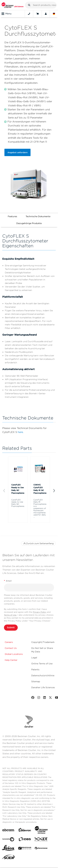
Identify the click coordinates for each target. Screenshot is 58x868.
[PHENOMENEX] (41, 849)
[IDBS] (25, 840)
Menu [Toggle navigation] (6, 14)
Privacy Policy (40, 612)
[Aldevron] (25, 831)
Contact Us (11, 648)
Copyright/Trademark (43, 642)
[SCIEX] (8, 858)
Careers (9, 642)
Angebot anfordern (17, 152)
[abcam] (8, 831)
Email (8, 581)
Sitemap (36, 681)
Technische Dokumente (38, 216)
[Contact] (29, 14)
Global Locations (14, 654)
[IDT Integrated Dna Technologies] (41, 840)
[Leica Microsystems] (8, 849)
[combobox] (41, 5)
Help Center (11, 660)
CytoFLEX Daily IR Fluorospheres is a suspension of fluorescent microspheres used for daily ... (40, 508)
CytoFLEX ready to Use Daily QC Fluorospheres (18, 503)
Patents (35, 670)
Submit (11, 627)
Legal (34, 658)
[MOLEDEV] (25, 849)
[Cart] (37, 14)
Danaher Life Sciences (43, 687)
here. (21, 432)
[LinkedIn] (45, 698)
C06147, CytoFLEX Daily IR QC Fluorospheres (40, 489)
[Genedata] (8, 840)
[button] (29, 5)
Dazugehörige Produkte (29, 223)
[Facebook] (33, 698)
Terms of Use (10, 615)
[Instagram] (39, 698)
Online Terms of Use (42, 664)
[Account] (46, 14)
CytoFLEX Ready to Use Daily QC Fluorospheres (18, 489)
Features (12, 216)
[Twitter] (50, 698)
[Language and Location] (54, 14)
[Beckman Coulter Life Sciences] (41, 831)
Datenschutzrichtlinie (43, 675)
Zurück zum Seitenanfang (38, 543)
